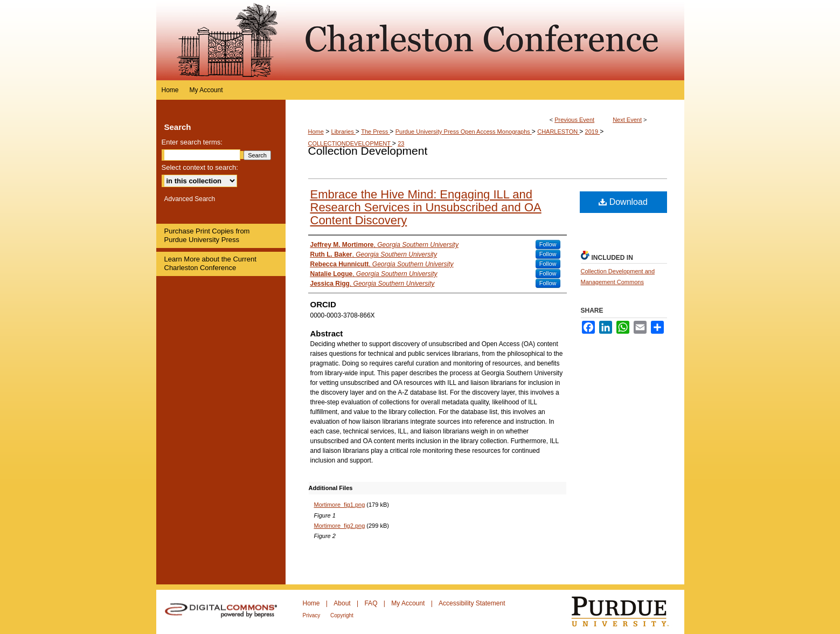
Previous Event (574, 120)
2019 (593, 132)
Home (316, 132)
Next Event (627, 120)
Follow (548, 244)
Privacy (313, 615)
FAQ (372, 603)
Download (623, 202)
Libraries (343, 132)
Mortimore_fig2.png (340, 526)
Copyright (342, 615)
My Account (409, 603)
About (343, 603)
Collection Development (368, 151)
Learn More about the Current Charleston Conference (210, 263)
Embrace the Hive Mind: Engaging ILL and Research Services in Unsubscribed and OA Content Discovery (426, 207)
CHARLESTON (558, 132)
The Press (375, 132)
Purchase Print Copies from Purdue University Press (207, 235)
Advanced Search (190, 199)
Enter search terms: (192, 142)
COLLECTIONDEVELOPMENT (350, 143)
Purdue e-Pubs (485, 40)
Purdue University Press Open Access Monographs (464, 132)
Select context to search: (200, 167)
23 (401, 143)
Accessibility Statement (472, 603)
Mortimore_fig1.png (340, 505)
